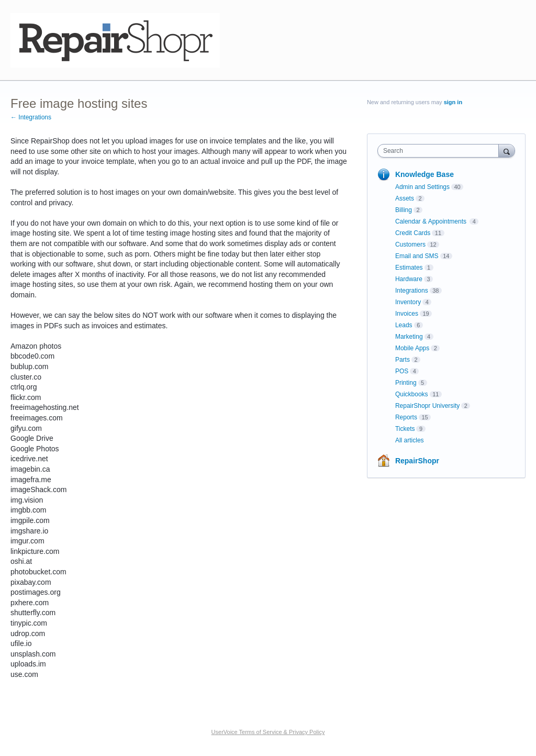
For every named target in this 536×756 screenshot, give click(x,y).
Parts (403, 360)
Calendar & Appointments (432, 221)
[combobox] (440, 151)
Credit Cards (413, 233)
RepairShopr (417, 461)
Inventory (408, 302)
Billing (404, 210)
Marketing (409, 337)
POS (402, 371)
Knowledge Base (425, 174)
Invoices (407, 314)
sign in (453, 102)
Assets (405, 198)
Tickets (405, 429)
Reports (406, 417)
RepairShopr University (427, 406)
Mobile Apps (412, 348)
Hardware (409, 279)
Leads (404, 325)
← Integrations (31, 117)
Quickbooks (412, 394)
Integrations (412, 291)
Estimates (409, 268)
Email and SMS (417, 256)
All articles (410, 440)
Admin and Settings (422, 187)
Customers (410, 244)
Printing (406, 383)
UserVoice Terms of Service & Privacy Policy (268, 732)
